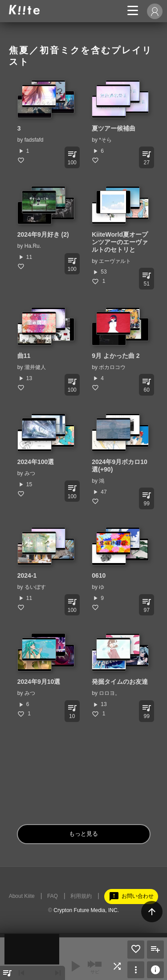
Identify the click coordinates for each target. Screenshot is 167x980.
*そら (105, 140)
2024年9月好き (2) (43, 234)
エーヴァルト (115, 261)
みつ (30, 473)
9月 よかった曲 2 (116, 356)
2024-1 (27, 575)
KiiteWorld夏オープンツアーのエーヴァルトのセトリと (120, 242)
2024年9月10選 (39, 682)
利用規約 (81, 896)
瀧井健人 (35, 367)
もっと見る (83, 834)
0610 (99, 575)
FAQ (53, 896)
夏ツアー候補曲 (114, 128)
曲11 (24, 356)
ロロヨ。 (110, 693)
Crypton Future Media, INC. (86, 910)
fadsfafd (34, 140)
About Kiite (22, 896)
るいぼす (35, 587)
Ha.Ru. (33, 246)
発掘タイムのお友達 (120, 682)
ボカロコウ (112, 367)
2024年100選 (36, 462)
